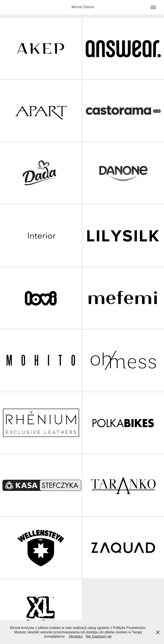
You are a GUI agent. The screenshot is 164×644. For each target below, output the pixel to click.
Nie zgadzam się (99, 636)
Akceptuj (76, 636)
